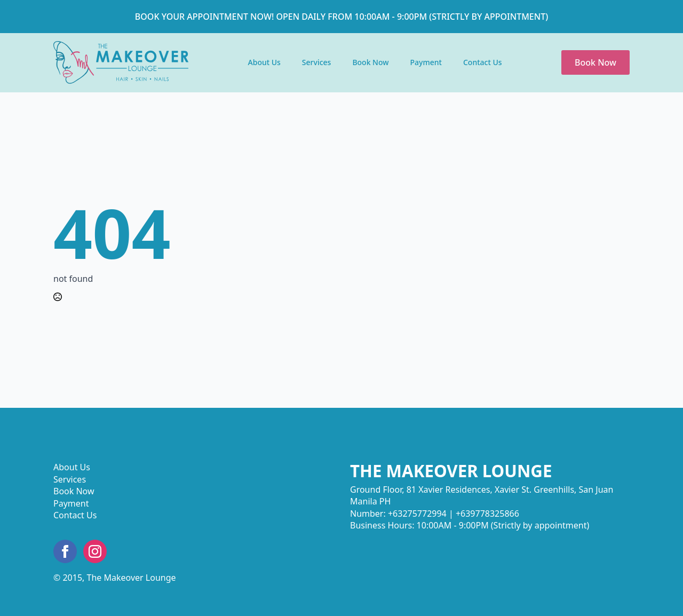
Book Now (370, 62)
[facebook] (65, 551)
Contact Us (483, 62)
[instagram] (95, 551)
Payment (426, 62)
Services (317, 62)
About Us (264, 62)
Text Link (121, 62)
